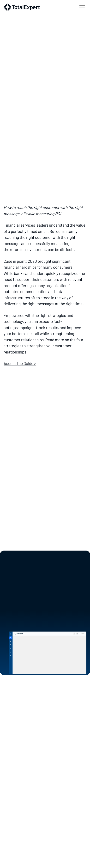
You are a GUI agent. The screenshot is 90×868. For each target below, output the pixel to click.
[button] (81, 7)
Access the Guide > (20, 363)
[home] (22, 7)
